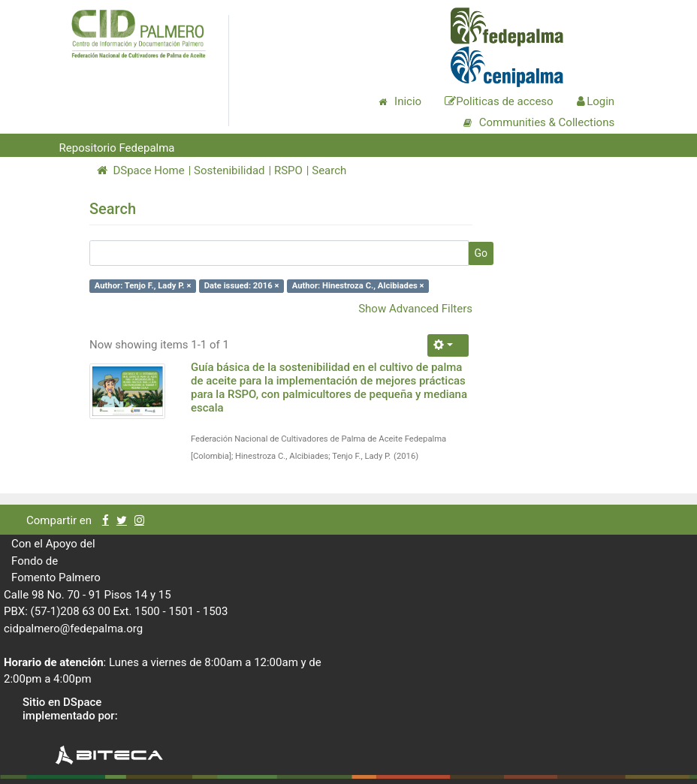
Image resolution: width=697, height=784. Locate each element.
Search (329, 170)
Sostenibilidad (229, 170)
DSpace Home (141, 170)
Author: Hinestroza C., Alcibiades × (358, 286)
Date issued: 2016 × (242, 286)
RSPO (288, 170)
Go (481, 253)
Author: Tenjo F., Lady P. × (143, 286)
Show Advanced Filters (415, 309)
